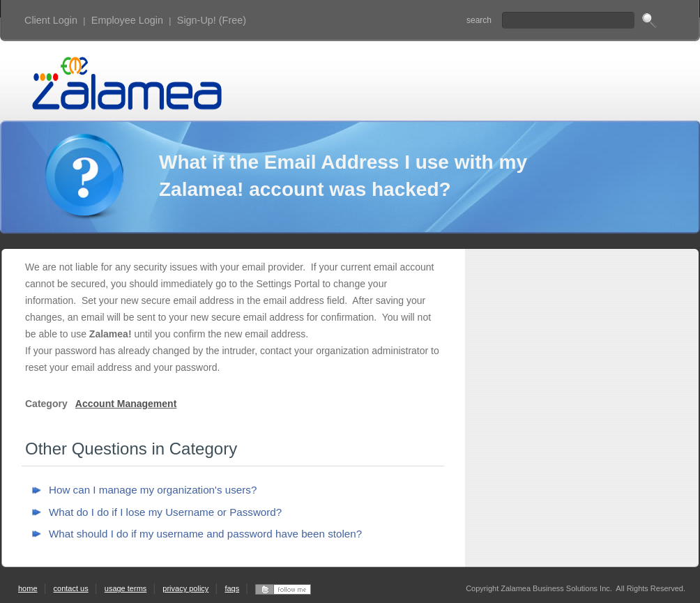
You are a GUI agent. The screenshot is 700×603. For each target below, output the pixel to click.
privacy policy (185, 588)
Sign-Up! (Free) (212, 20)
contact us (71, 588)
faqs (232, 588)
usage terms (126, 588)
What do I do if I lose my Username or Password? (165, 512)
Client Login (51, 20)
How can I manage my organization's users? (153, 490)
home (28, 588)
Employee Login (127, 20)
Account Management (126, 404)
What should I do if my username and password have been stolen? (205, 534)
